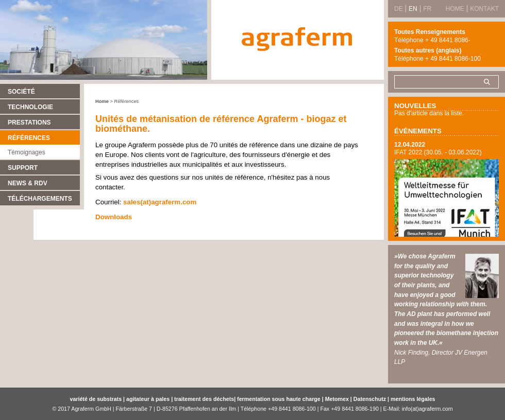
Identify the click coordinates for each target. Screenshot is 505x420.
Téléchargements (40, 199)
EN (413, 9)
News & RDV (28, 183)
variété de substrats (96, 399)
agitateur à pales (149, 399)
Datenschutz (370, 399)
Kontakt (484, 9)
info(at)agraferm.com (427, 409)
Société (21, 92)
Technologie (30, 107)
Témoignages (27, 152)
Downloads (114, 217)
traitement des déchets (204, 399)
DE (399, 9)
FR (427, 9)
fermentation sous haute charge (280, 399)
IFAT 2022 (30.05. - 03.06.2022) (438, 152)
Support (23, 168)
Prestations (29, 122)
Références (29, 138)
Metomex (338, 399)
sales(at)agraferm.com (160, 202)
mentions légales (412, 399)
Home (102, 101)
